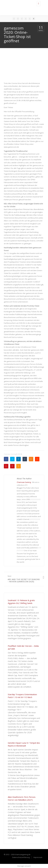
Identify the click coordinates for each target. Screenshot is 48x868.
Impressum (38, 857)
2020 (19, 454)
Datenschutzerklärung (21, 857)
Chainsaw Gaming (10, 454)
